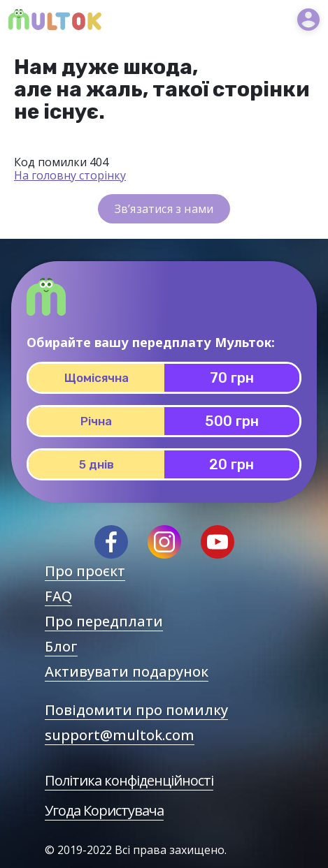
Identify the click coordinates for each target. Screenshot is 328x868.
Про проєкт (85, 571)
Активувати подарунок (127, 671)
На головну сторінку (70, 175)
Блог (61, 646)
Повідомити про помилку (136, 710)
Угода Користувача (104, 810)
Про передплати (104, 621)
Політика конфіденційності (129, 780)
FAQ (58, 596)
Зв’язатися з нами (164, 209)
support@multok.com (120, 735)
